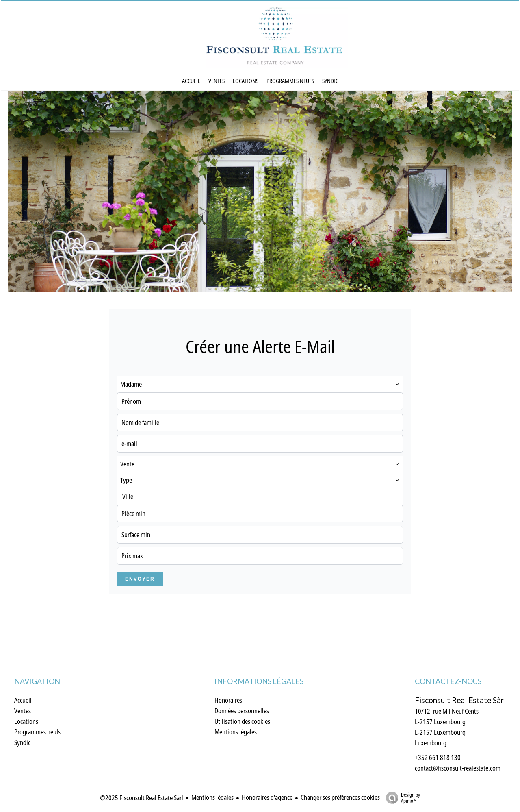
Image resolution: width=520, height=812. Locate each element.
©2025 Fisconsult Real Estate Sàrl (142, 798)
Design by (401, 798)
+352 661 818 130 (438, 758)
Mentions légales (212, 797)
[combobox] (260, 384)
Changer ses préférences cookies (340, 797)
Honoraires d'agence (267, 797)
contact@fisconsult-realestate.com (458, 768)
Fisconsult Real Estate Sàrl (460, 700)
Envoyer (140, 579)
